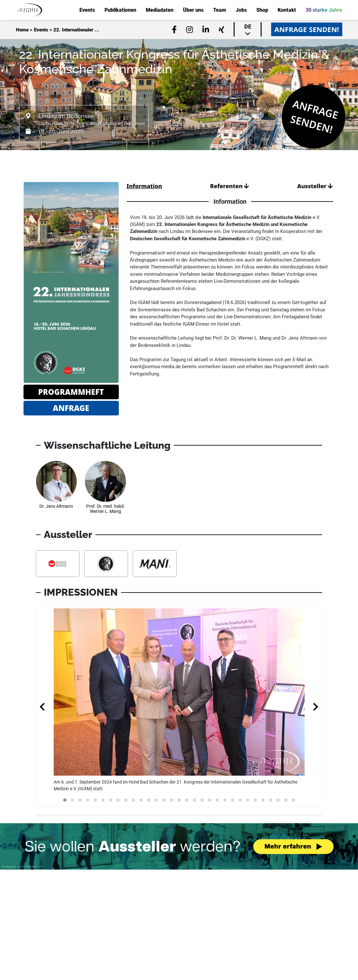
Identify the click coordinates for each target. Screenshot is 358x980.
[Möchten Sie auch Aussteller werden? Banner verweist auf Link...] (179, 847)
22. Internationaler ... (76, 30)
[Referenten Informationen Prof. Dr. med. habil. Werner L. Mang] (105, 490)
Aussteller (315, 186)
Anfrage (71, 408)
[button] (65, 800)
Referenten (230, 186)
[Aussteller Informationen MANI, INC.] (155, 564)
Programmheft (71, 392)
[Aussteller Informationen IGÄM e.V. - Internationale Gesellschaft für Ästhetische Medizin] (106, 564)
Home (22, 30)
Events (41, 30)
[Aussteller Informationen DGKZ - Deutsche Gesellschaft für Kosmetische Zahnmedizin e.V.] (58, 564)
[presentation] (42, 707)
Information (145, 186)
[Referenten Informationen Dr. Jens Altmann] (56, 490)
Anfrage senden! (307, 29)
